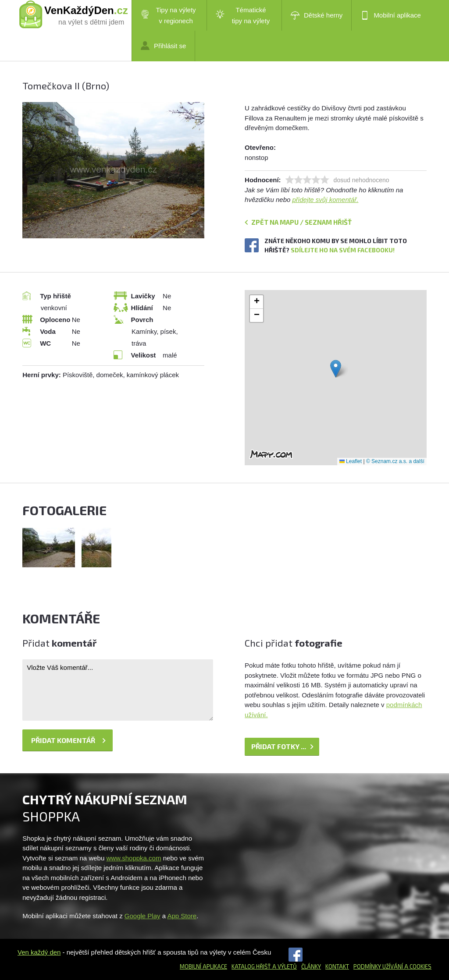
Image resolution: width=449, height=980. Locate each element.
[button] (336, 369)
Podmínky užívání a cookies (392, 966)
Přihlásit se (163, 46)
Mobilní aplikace (391, 15)
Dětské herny (317, 15)
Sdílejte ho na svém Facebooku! (343, 250)
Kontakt (337, 966)
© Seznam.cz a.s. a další (395, 461)
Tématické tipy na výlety (243, 15)
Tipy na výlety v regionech (168, 15)
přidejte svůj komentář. (326, 200)
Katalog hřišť (251, 966)
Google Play (143, 916)
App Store (182, 916)
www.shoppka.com (134, 858)
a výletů (284, 966)
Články (311, 966)
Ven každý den (39, 952)
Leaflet (351, 461)
